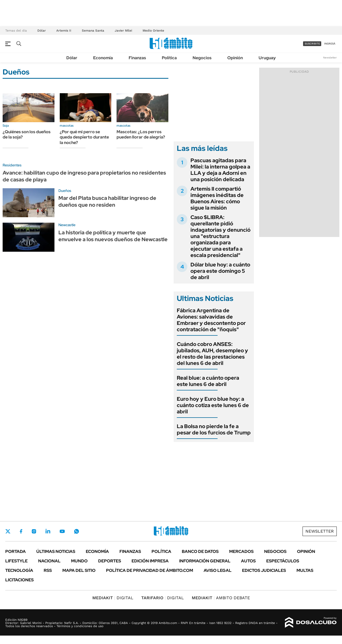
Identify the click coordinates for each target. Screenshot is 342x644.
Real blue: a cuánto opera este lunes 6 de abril (208, 381)
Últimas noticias (56, 551)
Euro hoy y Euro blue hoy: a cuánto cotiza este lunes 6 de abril (213, 405)
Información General (205, 561)
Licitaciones (19, 580)
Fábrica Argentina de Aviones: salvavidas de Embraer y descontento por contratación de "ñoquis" (211, 320)
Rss (48, 570)
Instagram (34, 531)
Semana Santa (93, 31)
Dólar (42, 31)
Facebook (21, 531)
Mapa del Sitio (79, 570)
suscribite (312, 44)
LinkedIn (48, 531)
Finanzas (137, 58)
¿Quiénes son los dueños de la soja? (27, 135)
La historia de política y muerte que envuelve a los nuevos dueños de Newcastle (113, 236)
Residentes (12, 165)
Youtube (62, 531)
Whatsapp (77, 531)
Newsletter (330, 58)
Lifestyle (16, 561)
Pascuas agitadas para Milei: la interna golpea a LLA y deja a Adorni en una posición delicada (220, 170)
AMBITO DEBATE (221, 598)
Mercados (241, 551)
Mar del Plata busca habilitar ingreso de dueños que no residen (107, 201)
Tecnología (19, 570)
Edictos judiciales (264, 570)
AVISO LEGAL (218, 570)
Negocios (202, 58)
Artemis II (64, 31)
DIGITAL (113, 598)
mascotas (67, 126)
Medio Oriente (153, 31)
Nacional (49, 561)
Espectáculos (283, 561)
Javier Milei (123, 31)
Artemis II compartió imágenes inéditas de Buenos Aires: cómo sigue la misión (217, 198)
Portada (16, 551)
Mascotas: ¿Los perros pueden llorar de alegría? (141, 135)
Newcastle (67, 225)
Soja (6, 126)
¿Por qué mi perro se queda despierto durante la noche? (84, 137)
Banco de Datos (200, 551)
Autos (248, 561)
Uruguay (267, 58)
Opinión (235, 58)
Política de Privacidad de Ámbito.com (150, 570)
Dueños (65, 191)
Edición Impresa (150, 561)
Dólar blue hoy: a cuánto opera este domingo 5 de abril (220, 271)
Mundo (79, 561)
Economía (103, 58)
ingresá (330, 44)
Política (169, 58)
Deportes (110, 561)
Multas (305, 570)
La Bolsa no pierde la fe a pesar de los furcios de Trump (214, 429)
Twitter (8, 531)
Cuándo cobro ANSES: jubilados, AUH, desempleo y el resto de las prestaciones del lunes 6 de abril (212, 354)
